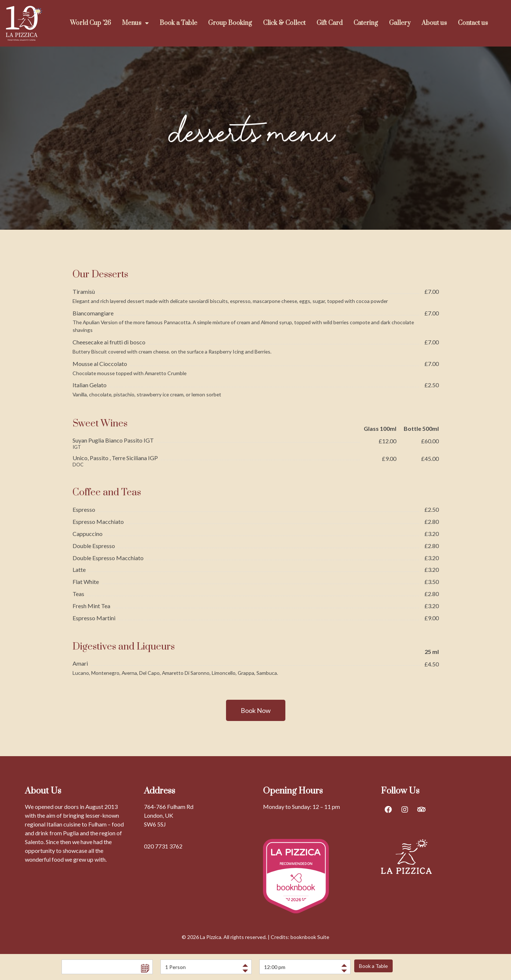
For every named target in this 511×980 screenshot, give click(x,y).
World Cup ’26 (90, 23)
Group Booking (230, 23)
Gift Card (329, 23)
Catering (366, 23)
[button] (256, 710)
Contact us (473, 23)
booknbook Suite (310, 937)
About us (434, 23)
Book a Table (178, 23)
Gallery (400, 23)
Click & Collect (284, 23)
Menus (135, 23)
